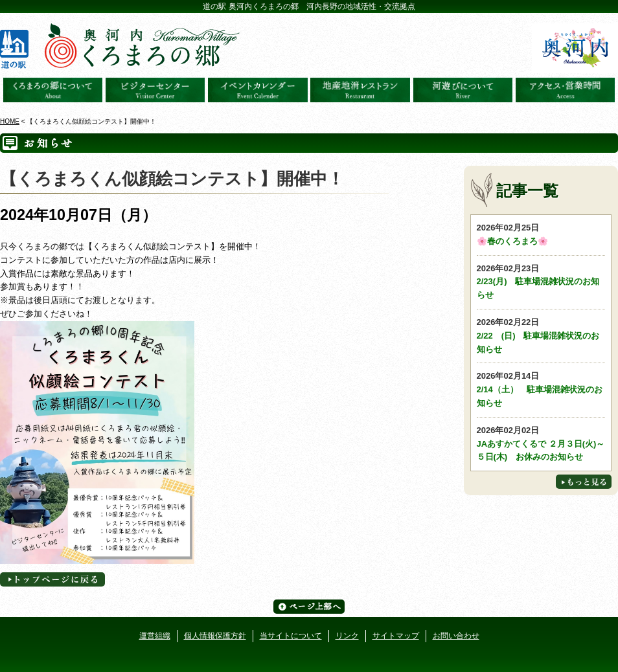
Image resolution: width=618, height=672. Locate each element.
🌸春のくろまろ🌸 (541, 234)
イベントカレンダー (258, 90)
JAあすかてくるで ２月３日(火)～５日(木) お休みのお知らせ (541, 443)
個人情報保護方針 (215, 636)
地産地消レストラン (360, 90)
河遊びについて (463, 90)
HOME (10, 121)
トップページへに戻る (52, 579)
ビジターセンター (155, 90)
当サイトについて (291, 636)
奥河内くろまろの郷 (53, 90)
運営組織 (155, 636)
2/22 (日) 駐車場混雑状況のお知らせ (541, 335)
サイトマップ (396, 636)
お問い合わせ (456, 636)
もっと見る (584, 482)
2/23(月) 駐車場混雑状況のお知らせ (541, 281)
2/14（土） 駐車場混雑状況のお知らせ (541, 389)
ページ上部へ (309, 607)
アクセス (566, 90)
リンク (347, 636)
